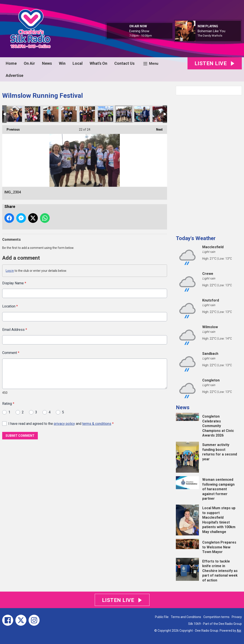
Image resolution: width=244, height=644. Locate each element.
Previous (11, 128)
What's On (98, 63)
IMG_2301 (106, 114)
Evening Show (139, 31)
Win (62, 63)
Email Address (15, 329)
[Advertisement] (209, 163)
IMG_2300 (142, 114)
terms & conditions (97, 423)
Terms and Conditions (186, 617)
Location (10, 306)
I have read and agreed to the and (61, 423)
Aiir (239, 631)
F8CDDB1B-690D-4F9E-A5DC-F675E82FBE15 (160, 114)
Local (78, 63)
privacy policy (64, 423)
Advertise (15, 75)
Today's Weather (196, 238)
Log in (10, 271)
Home (11, 63)
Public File (162, 617)
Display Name (14, 283)
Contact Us (124, 63)
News (47, 63)
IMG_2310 (51, 114)
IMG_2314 (33, 114)
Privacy (237, 617)
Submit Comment (20, 436)
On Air (29, 63)
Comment (11, 353)
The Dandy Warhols (210, 36)
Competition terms (216, 617)
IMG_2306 (87, 114)
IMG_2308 (69, 114)
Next (157, 128)
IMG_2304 (124, 114)
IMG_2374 (14, 114)
